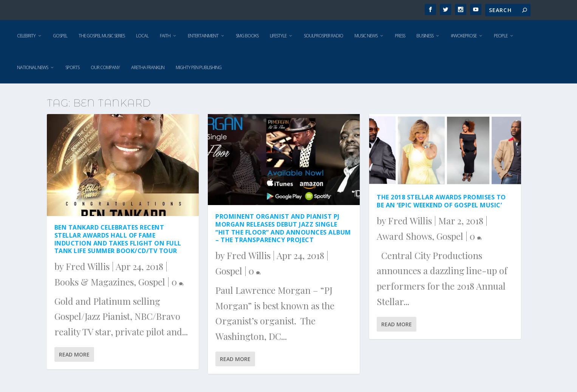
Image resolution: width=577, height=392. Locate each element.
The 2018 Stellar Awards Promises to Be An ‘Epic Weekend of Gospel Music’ (441, 201)
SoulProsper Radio (323, 36)
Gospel (60, 36)
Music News (366, 36)
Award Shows (404, 236)
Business (425, 36)
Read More (74, 354)
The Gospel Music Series (102, 36)
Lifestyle (278, 36)
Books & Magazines (94, 282)
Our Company (105, 67)
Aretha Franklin (148, 67)
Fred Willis (88, 266)
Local (142, 36)
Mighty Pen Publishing (199, 67)
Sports (72, 67)
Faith (165, 36)
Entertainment (203, 36)
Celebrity (26, 36)
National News (32, 67)
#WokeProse (464, 36)
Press (400, 36)
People (501, 36)
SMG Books (247, 36)
